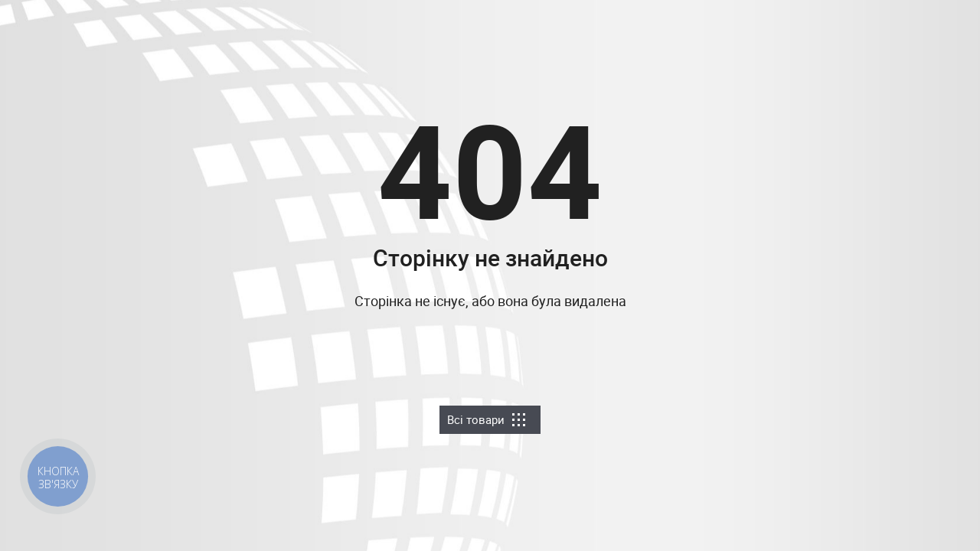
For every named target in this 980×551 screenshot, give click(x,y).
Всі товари (486, 419)
